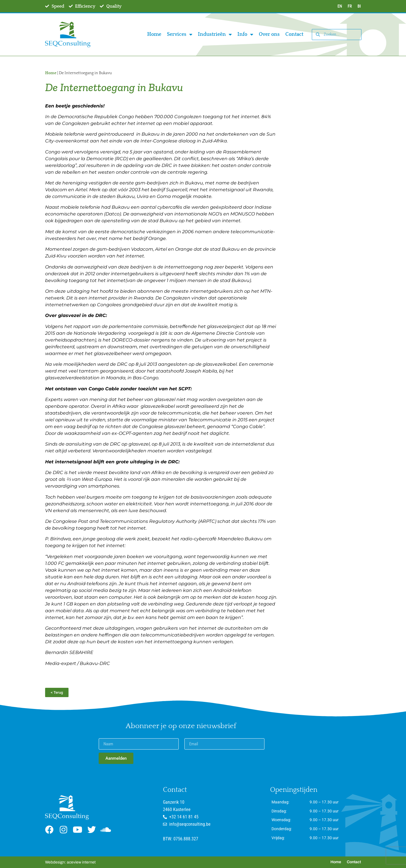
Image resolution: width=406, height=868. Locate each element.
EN (340, 6)
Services (180, 34)
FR (350, 6)
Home (154, 34)
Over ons (269, 34)
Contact (294, 34)
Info (245, 34)
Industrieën (215, 34)
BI (359, 6)
